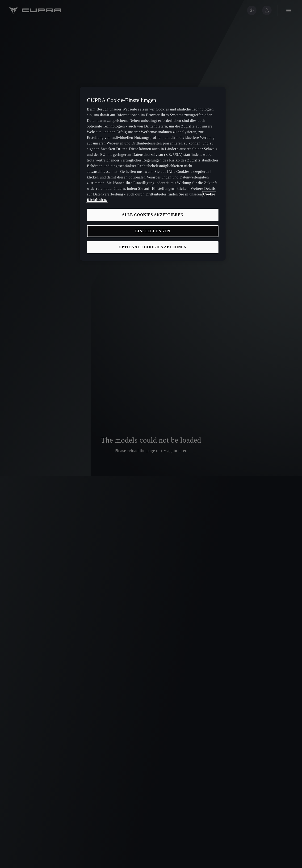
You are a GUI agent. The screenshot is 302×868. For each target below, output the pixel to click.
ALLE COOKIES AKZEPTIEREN (153, 215)
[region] (153, 174)
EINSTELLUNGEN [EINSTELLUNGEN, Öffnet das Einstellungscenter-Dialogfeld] (153, 231)
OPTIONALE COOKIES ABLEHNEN (153, 247)
